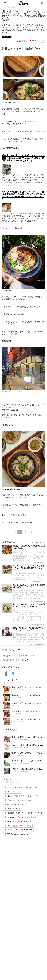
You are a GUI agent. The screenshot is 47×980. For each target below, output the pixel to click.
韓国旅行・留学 (9, 927)
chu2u (13, 755)
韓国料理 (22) (9, 660)
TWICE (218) (27, 830)
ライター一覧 (27, 940)
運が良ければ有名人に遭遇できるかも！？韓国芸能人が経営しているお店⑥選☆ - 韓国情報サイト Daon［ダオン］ (23, 158)
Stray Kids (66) (11, 826)
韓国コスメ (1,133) (12, 792)
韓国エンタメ (9, 924)
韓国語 (6, 963)
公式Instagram (27, 946)
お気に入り (35, 41)
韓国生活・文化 (9, 966)
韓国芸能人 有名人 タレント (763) (18, 813)
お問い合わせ (27, 936)
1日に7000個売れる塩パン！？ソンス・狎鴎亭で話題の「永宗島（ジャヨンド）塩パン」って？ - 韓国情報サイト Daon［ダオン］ (23, 195)
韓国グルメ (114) (28, 656)
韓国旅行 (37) (23, 660)
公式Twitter (26, 950)
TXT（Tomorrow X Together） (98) (17, 834)
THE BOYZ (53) (26, 826)
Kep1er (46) (10, 821)
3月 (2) (38, 813)
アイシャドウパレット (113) (15, 804)
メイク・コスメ (9, 934)
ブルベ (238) (31, 787)
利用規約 (25, 930)
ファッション (9, 931)
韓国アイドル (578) (12, 809)
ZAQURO (34, 601)
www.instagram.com (12, 103)
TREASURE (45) (11, 830)
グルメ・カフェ (9, 950)
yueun (13, 690)
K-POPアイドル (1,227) (26, 800)
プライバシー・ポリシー (31, 933)
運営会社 (25, 927)
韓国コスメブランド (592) (14, 796)
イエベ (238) (33, 796)
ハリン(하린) (16, 739)
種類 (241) (9, 800)
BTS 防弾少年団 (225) (27, 817)
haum (35, 563)
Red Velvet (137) (25, 821)
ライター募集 (27, 943)
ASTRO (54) (10, 817)
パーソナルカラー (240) (14, 787)
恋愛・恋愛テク (9, 953)
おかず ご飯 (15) (10, 656)
